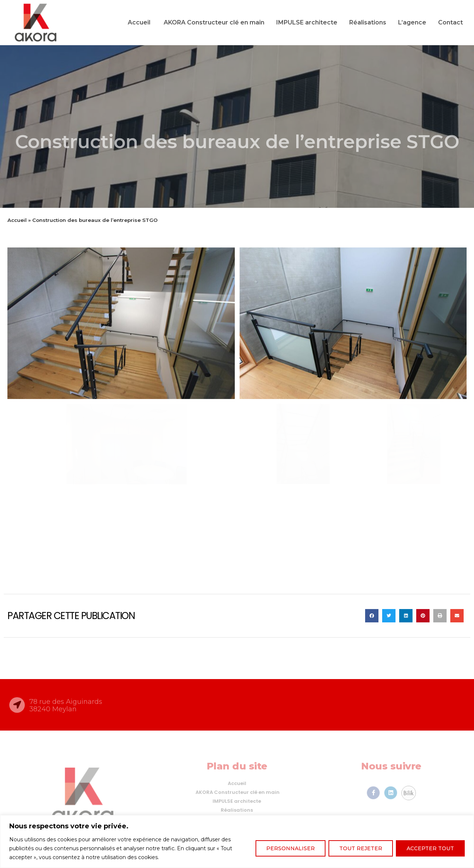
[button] (372, 616)
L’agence (412, 22)
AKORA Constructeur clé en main (213, 22)
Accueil (139, 22)
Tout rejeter (361, 848)
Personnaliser (291, 848)
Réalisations (368, 22)
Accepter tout (430, 848)
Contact (450, 22)
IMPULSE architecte (307, 22)
